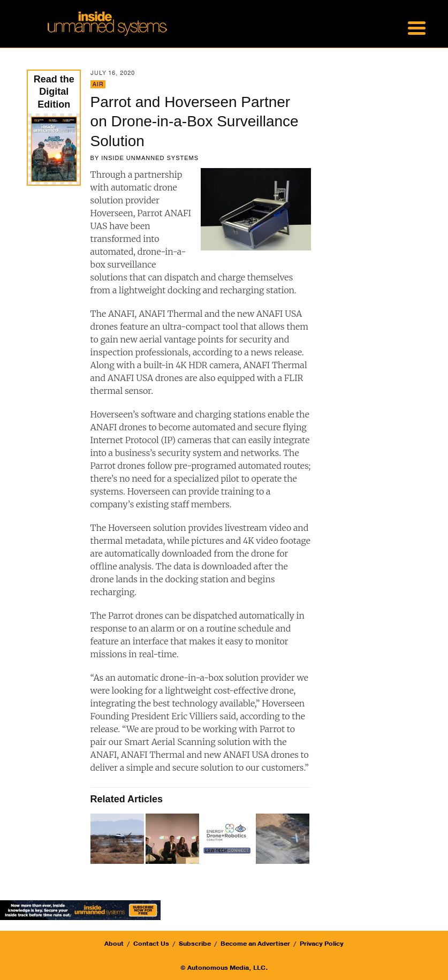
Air (98, 84)
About (114, 944)
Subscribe (195, 944)
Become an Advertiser (255, 944)
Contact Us (151, 944)
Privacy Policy (322, 944)
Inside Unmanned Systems (150, 158)
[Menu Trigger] (417, 27)
